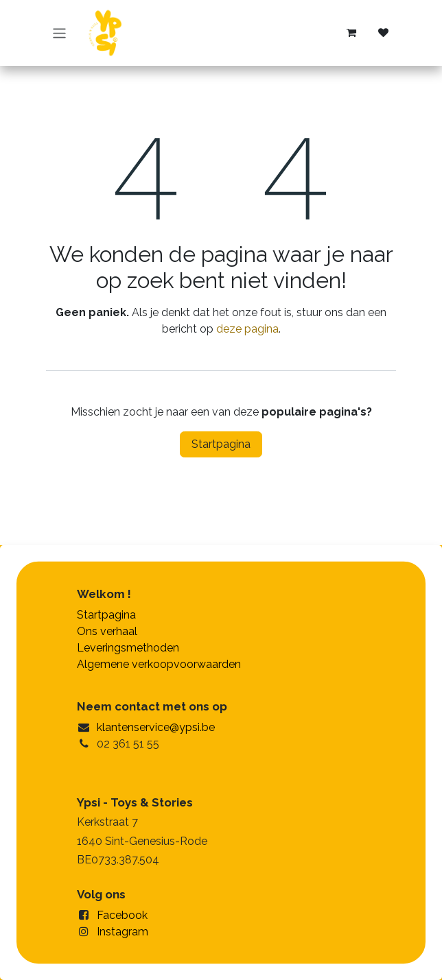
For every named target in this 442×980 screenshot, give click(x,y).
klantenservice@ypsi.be (156, 727)
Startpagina (221, 444)
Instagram (123, 932)
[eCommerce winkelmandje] (351, 33)
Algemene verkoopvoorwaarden (159, 664)
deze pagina (247, 329)
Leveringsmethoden (128, 648)
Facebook (122, 915)
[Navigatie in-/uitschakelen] (59, 33)
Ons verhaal (107, 631)
